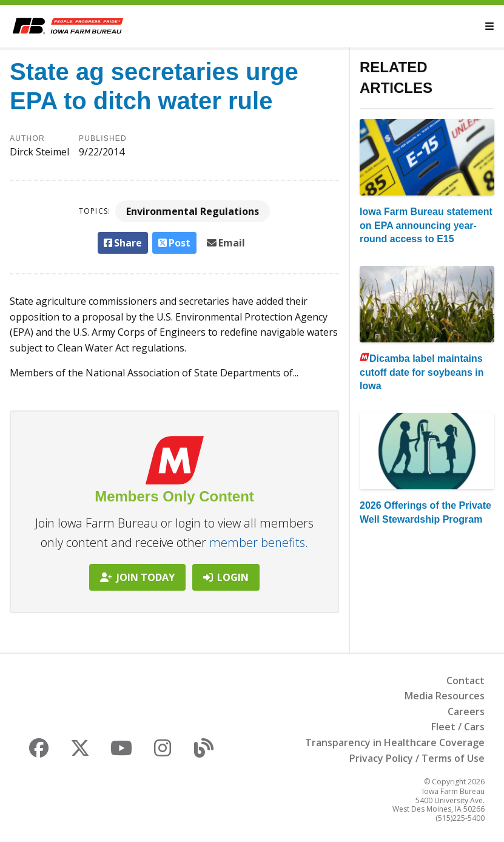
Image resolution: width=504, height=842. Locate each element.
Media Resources (445, 696)
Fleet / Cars (458, 727)
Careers (466, 711)
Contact (465, 681)
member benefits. (259, 542)
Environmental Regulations (193, 211)
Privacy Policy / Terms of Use (417, 758)
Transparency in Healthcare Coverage (395, 742)
